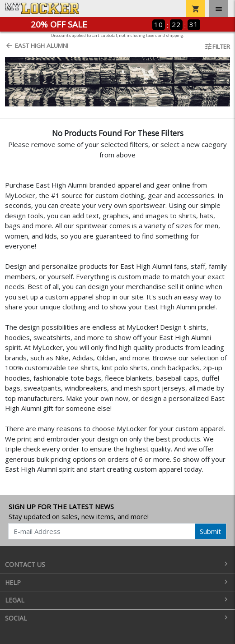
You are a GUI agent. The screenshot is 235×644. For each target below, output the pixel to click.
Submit (210, 531)
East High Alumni (37, 46)
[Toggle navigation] (219, 9)
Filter (217, 46)
